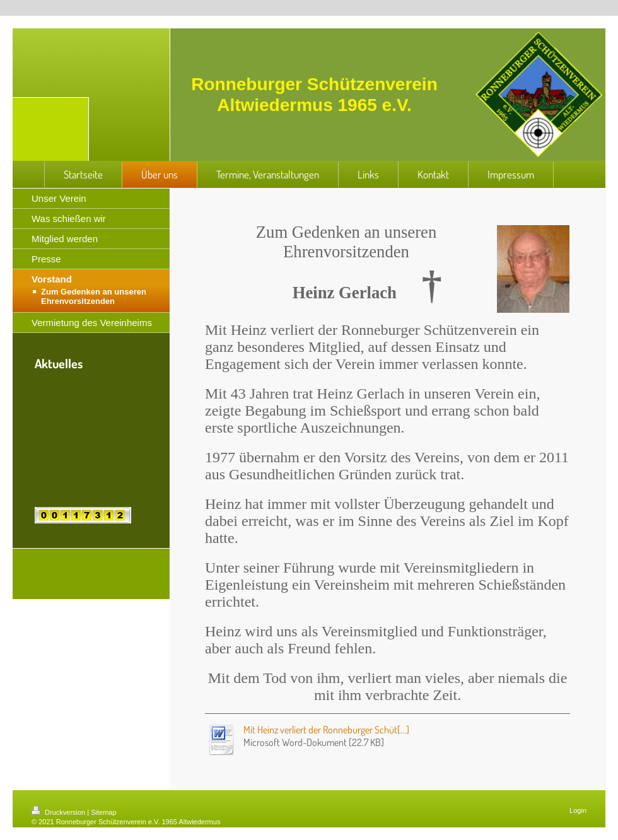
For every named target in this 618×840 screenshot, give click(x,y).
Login (578, 810)
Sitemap (103, 812)
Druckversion (59, 812)
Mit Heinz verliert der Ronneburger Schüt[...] (326, 730)
